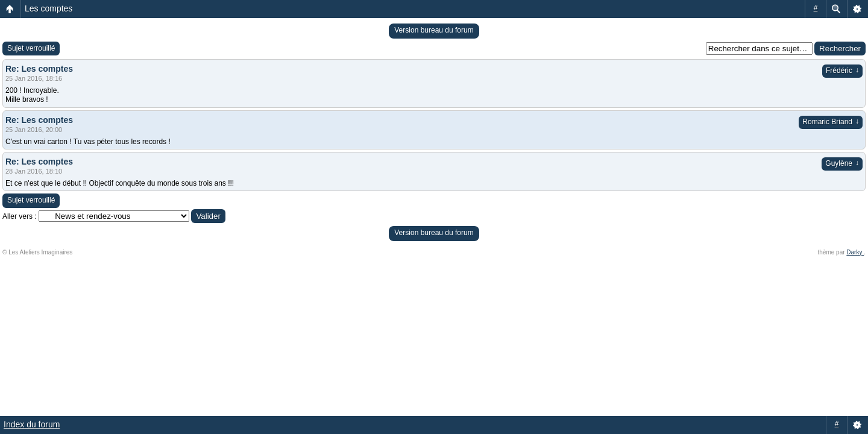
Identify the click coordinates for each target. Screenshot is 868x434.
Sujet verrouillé (31, 48)
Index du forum (32, 424)
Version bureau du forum (434, 30)
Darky (855, 252)
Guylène (842, 163)
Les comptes (49, 8)
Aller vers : (20, 216)
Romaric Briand (831, 122)
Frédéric (842, 71)
